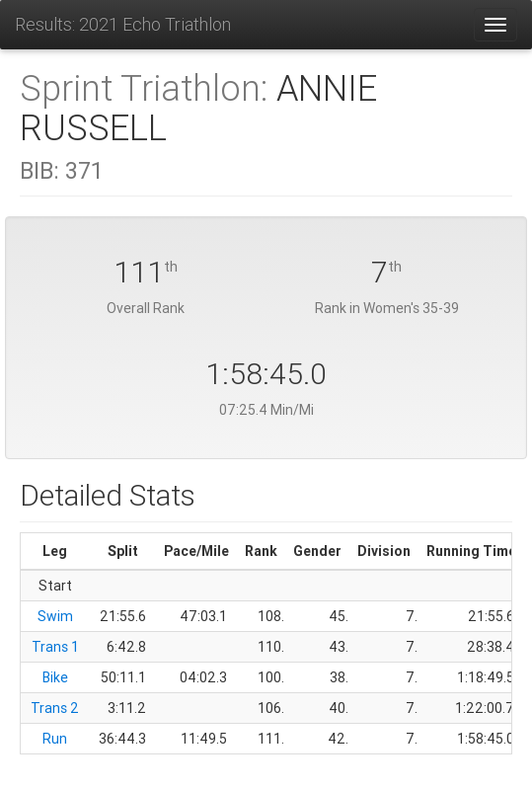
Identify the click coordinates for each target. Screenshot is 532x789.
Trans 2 (55, 708)
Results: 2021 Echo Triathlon (123, 24)
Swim (55, 616)
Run (55, 739)
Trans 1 (55, 647)
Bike (55, 677)
